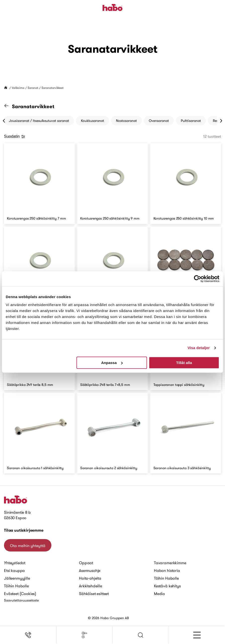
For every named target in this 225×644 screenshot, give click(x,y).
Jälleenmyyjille (17, 578)
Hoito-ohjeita (90, 578)
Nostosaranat (126, 121)
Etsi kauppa (14, 570)
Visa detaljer (199, 348)
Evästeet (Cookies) (20, 594)
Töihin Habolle (16, 586)
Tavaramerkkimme (170, 563)
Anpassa (112, 363)
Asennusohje (90, 570)
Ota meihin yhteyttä (28, 546)
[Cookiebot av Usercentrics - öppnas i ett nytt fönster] (198, 279)
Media (159, 594)
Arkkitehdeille (91, 586)
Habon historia (167, 570)
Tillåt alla (184, 363)
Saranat (33, 88)
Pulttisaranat (191, 121)
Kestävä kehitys (167, 586)
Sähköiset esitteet (94, 594)
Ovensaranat (159, 121)
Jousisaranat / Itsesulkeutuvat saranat (39, 121)
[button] (141, 635)
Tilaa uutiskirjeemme (24, 530)
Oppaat (86, 563)
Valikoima (18, 88)
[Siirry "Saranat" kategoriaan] (9, 106)
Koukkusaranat (93, 121)
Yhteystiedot (15, 563)
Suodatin (15, 136)
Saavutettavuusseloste (21, 600)
